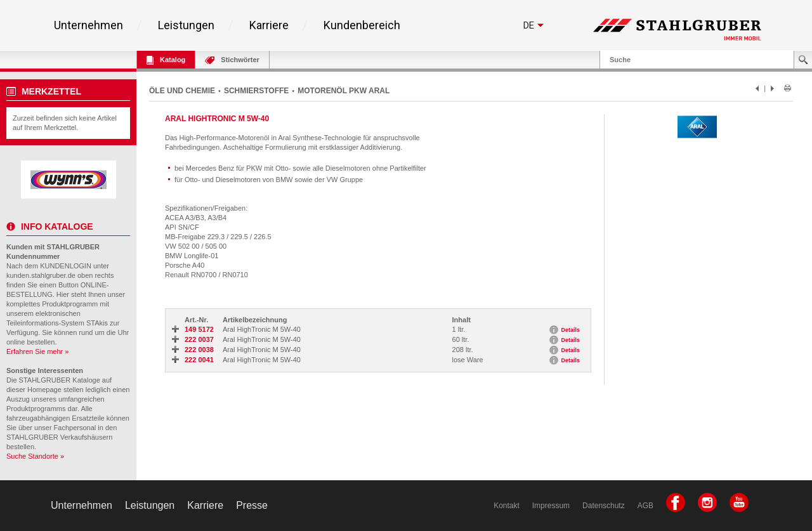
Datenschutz (604, 506)
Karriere (269, 25)
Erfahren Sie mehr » (37, 351)
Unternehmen (88, 25)
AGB (645, 506)
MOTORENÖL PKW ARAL (344, 91)
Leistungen (186, 25)
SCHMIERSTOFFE (256, 91)
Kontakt (507, 506)
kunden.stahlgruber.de (41, 275)
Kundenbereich (362, 25)
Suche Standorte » (35, 456)
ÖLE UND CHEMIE (182, 91)
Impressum (551, 506)
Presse (252, 505)
